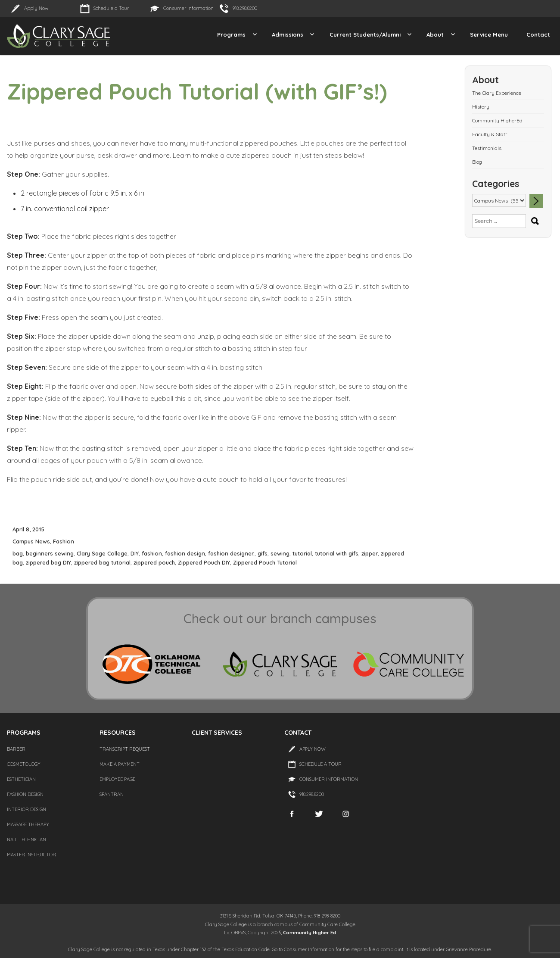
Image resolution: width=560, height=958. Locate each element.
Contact (538, 34)
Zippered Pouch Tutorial (265, 562)
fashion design (185, 553)
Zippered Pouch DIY (204, 562)
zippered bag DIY (48, 562)
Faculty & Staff (490, 134)
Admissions (288, 34)
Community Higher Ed (310, 933)
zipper (370, 553)
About (435, 34)
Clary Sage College (102, 553)
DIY (135, 553)
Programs (231, 34)
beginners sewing (50, 553)
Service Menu (489, 34)
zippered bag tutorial (102, 562)
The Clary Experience (497, 93)
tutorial (302, 553)
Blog (477, 162)
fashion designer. (231, 553)
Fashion (64, 541)
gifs (263, 553)
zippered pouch (154, 562)
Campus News (31, 541)
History (481, 107)
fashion (152, 553)
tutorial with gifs (337, 553)
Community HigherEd (497, 120)
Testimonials (487, 148)
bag (18, 553)
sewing (280, 553)
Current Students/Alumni (365, 34)
